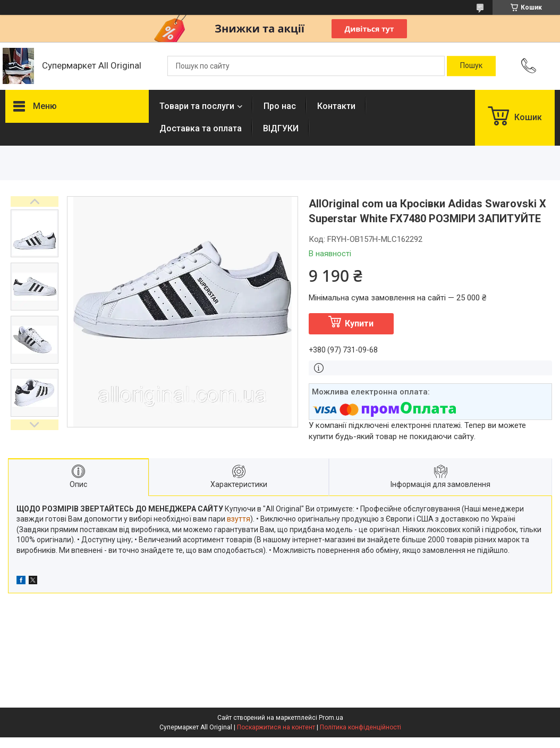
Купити (359, 323)
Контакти (336, 106)
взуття (239, 519)
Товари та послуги (197, 106)
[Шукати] (471, 66)
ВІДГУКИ (281, 128)
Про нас (280, 106)
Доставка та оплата (201, 128)
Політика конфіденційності (360, 727)
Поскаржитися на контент (276, 727)
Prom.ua (331, 718)
